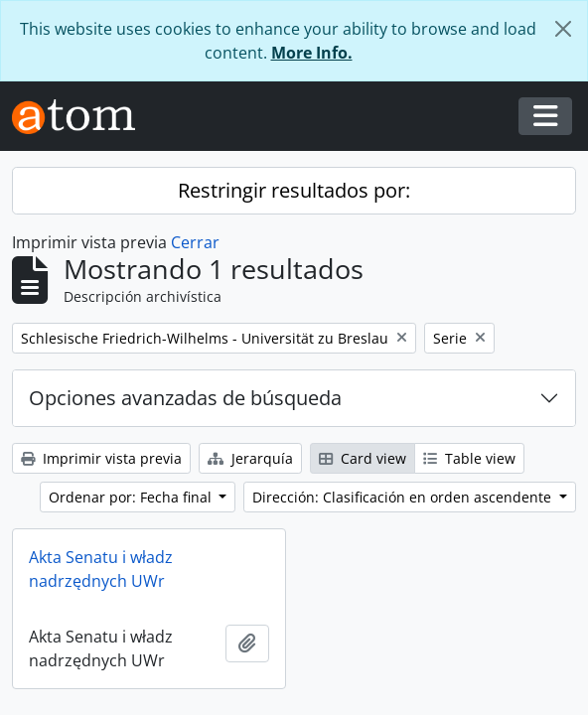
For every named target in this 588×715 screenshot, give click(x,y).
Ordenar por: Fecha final (132, 497)
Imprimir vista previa (101, 458)
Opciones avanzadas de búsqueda (185, 398)
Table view (469, 458)
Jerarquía (250, 458)
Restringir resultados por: (294, 190)
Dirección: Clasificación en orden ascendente (404, 497)
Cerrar (195, 242)
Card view (363, 458)
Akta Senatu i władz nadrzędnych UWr (101, 569)
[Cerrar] (563, 29)
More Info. (312, 53)
